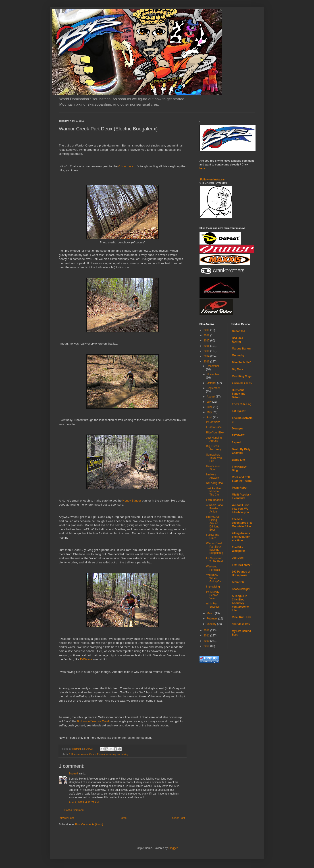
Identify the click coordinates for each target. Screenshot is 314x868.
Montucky (238, 356)
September (213, 388)
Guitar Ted (238, 331)
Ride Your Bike (215, 433)
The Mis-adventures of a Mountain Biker (242, 523)
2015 (207, 351)
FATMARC (238, 435)
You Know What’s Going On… (215, 578)
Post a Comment (74, 810)
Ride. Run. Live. (242, 617)
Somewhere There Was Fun (214, 458)
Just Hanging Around (214, 439)
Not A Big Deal (215, 483)
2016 (207, 346)
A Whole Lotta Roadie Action (214, 508)
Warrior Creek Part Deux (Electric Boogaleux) (214, 548)
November (213, 374)
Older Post (179, 818)
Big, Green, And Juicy (213, 448)
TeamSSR (238, 582)
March (211, 613)
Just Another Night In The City (213, 492)
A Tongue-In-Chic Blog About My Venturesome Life (240, 603)
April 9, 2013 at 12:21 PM (84, 802)
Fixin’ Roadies (214, 500)
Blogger (173, 848)
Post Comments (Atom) (89, 824)
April (210, 417)
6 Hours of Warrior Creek (94, 721)
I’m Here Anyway (212, 476)
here (202, 168)
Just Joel (238, 558)
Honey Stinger (132, 501)
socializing (123, 754)
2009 (207, 646)
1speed (74, 774)
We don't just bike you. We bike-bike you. (241, 509)
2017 (207, 341)
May (210, 412)
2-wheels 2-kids (242, 383)
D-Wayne (86, 659)
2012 (207, 630)
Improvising (213, 587)
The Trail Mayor (242, 565)
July (209, 402)
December (213, 366)
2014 (207, 356)
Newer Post (67, 818)
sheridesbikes (241, 624)
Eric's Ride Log (242, 404)
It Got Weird (213, 422)
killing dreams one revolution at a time (241, 537)
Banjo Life (238, 460)
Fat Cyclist (239, 411)
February (212, 619)
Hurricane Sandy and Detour (239, 394)
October (212, 383)
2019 (207, 330)
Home (123, 818)
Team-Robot (240, 488)
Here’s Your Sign (213, 468)
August (211, 397)
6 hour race (126, 166)
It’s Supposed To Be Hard (214, 560)
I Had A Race (214, 427)
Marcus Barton (241, 349)
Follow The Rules (212, 536)
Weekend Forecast (213, 568)
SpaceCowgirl (241, 589)
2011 (207, 636)
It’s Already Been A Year (212, 595)
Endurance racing (107, 754)
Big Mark (238, 369)
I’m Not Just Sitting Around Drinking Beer (213, 523)
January (212, 624)
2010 (207, 641)
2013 (207, 362)
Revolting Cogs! (242, 376)
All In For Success (213, 605)
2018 (207, 335)
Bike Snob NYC (242, 362)
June (210, 407)
